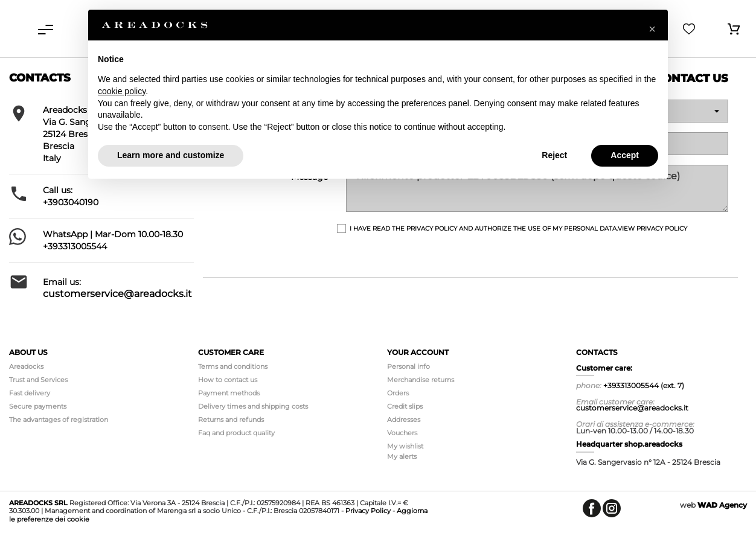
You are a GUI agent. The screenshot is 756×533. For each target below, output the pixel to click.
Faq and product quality (236, 433)
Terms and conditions (233, 366)
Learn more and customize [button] (171, 155)
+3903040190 (71, 202)
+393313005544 (75, 246)
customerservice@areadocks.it (117, 294)
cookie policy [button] (122, 91)
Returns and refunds (231, 420)
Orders (398, 393)
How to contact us (228, 380)
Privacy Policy (368, 511)
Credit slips (405, 406)
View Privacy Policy (652, 228)
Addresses (404, 420)
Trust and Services (38, 380)
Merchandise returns (421, 380)
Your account (418, 352)
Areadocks (26, 366)
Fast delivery (30, 393)
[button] (652, 29)
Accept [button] (625, 155)
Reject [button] (554, 155)
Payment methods (229, 393)
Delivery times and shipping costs (253, 406)
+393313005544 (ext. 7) (644, 385)
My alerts (402, 456)
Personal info (408, 366)
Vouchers (402, 433)
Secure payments (38, 406)
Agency (722, 505)
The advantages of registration (59, 420)
